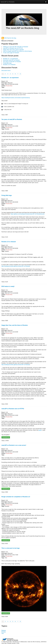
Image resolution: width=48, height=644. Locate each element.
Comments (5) (6, 540)
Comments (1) (6, 489)
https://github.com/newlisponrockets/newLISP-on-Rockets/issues (28, 214)
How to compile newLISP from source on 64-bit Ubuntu (17, 51)
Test (3, 633)
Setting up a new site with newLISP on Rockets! (16, 47)
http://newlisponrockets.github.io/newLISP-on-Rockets (16, 266)
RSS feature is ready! (8, 286)
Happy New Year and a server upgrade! (13, 50)
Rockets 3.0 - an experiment (10, 59)
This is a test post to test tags (11, 548)
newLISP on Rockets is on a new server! (14, 445)
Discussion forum (6, 71)
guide (40, 430)
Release (4, 630)
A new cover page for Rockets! (11, 53)
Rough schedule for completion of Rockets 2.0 (16, 497)
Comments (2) (6, 437)
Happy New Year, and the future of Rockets (15, 325)
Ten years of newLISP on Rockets (12, 62)
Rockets (4, 632)
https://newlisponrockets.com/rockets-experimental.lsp (16, 98)
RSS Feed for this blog (9, 38)
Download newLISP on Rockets (11, 60)
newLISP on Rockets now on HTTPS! (13, 48)
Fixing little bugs (7, 63)
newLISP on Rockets (8, 2)
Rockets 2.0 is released (9, 65)
